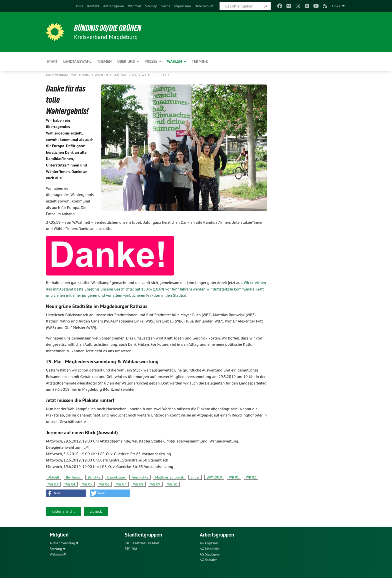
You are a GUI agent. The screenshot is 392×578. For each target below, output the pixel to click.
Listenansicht (63, 511)
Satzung (56, 549)
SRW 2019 (214, 477)
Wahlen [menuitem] (174, 61)
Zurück (96, 511)
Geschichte (140, 477)
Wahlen (102, 75)
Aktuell (54, 477)
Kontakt (93, 6)
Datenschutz (204, 6)
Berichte (94, 477)
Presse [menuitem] (151, 61)
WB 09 (155, 484)
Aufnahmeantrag (62, 543)
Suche (166, 6)
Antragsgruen (114, 6)
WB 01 (234, 477)
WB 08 (138, 484)
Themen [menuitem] (104, 61)
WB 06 (104, 484)
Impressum (182, 6)
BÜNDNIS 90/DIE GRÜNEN (108, 28)
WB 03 (53, 484)
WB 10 (172, 484)
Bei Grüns (73, 477)
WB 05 (87, 484)
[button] (66, 493)
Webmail (134, 6)
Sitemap (151, 6)
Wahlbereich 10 (155, 75)
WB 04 (70, 484)
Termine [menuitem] (200, 61)
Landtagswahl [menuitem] (77, 61)
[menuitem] (79, 6)
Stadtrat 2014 (125, 75)
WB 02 (251, 477)
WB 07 (121, 484)
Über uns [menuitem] (126, 61)
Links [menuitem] (336, 6)
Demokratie (116, 477)
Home (79, 6)
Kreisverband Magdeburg (68, 75)
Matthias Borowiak (169, 477)
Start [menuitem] (52, 61)
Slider (195, 477)
